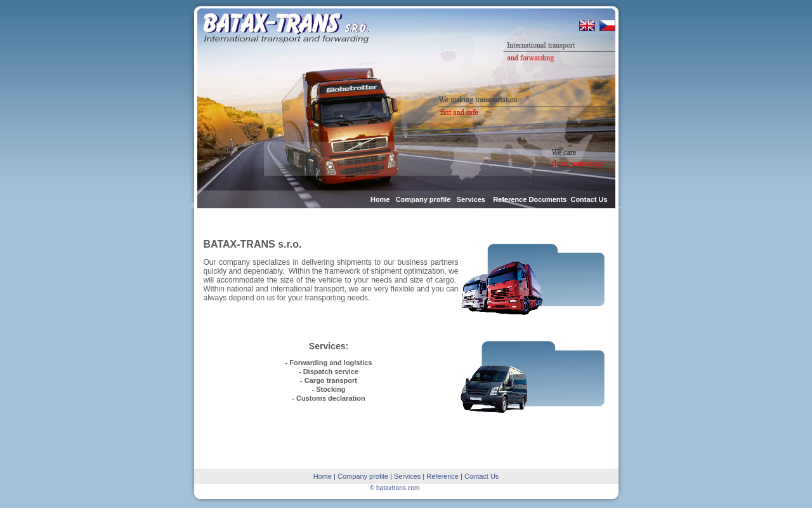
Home (380, 199)
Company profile (423, 199)
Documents (547, 199)
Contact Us (589, 199)
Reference (510, 199)
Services (472, 199)
